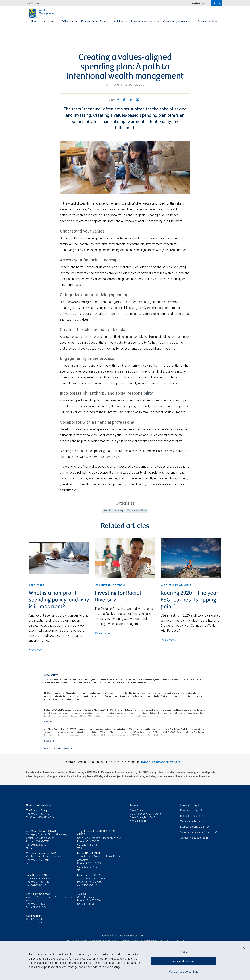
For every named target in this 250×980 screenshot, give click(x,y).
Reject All (183, 952)
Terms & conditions (191, 821)
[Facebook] (34, 848)
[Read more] (49, 722)
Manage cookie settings (183, 972)
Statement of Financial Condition (197, 832)
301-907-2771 (93, 841)
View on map (136, 821)
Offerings (69, 21)
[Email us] (28, 821)
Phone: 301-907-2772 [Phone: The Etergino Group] (38, 814)
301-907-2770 (93, 882)
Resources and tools (145, 21)
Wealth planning (114, 510)
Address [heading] (134, 805)
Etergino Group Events (95, 21)
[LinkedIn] (31, 848)
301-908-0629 (39, 885)
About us (50, 21)
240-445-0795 (90, 845)
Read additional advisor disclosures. (59, 749)
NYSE (156, 941)
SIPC (178, 941)
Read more (36, 650)
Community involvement (178, 21)
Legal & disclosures (190, 816)
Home (34, 21)
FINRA (167, 941)
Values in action (137, 510)
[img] (59, 558)
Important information (197, 3)
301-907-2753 (42, 923)
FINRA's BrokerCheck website (160, 762)
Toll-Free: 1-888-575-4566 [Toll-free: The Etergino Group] (40, 817)
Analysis (37, 585)
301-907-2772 (42, 841)
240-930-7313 (90, 885)
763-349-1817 (90, 867)
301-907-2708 (42, 904)
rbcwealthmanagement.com (37, 3)
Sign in (217, 3)
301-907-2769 (93, 863)
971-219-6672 (39, 907)
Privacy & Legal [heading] (190, 805)
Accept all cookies (183, 961)
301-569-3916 (42, 860)
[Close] (244, 948)
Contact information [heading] (38, 805)
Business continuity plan (193, 827)
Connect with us (208, 21)
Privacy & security (190, 810)
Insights (120, 21)
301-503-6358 (39, 845)
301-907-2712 (42, 882)
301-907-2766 (93, 901)
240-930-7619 (90, 904)
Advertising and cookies (193, 838)
